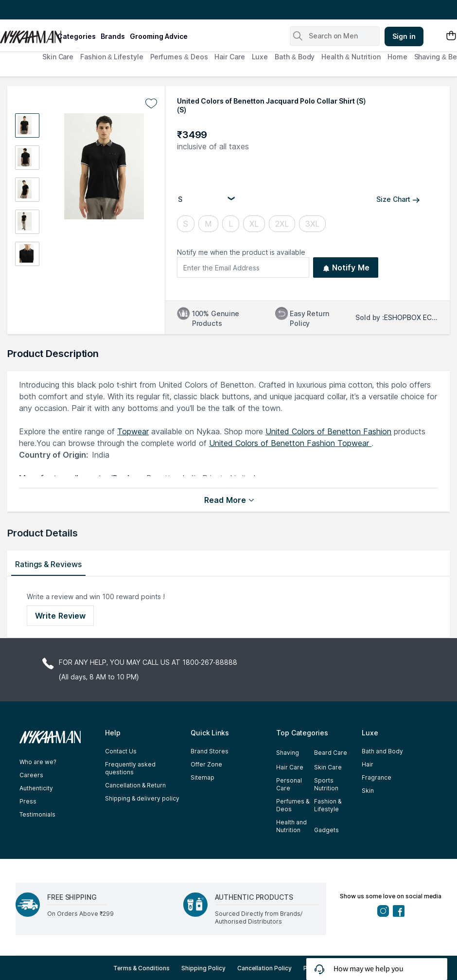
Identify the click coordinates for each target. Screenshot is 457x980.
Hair (368, 764)
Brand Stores (210, 751)
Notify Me (346, 267)
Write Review (60, 616)
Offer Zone (206, 764)
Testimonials (37, 814)
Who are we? (38, 762)
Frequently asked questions (130, 768)
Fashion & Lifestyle (112, 57)
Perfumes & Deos (179, 57)
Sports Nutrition (326, 784)
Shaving (288, 753)
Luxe (260, 57)
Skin (368, 791)
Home (397, 57)
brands (113, 36)
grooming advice (159, 36)
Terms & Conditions (142, 968)
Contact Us (121, 751)
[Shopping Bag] (451, 36)
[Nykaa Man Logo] (27, 34)
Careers (31, 775)
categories (77, 36)
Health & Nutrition (351, 57)
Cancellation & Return (135, 785)
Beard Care (331, 753)
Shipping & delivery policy (142, 798)
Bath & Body (295, 57)
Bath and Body (382, 751)
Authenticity (36, 788)
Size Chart (398, 199)
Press (28, 801)
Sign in (404, 36)
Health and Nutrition (291, 826)
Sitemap (202, 777)
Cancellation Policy (264, 968)
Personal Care (289, 784)
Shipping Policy (203, 968)
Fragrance (377, 777)
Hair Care (229, 57)
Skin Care (58, 57)
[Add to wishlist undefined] (151, 104)
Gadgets (326, 830)
